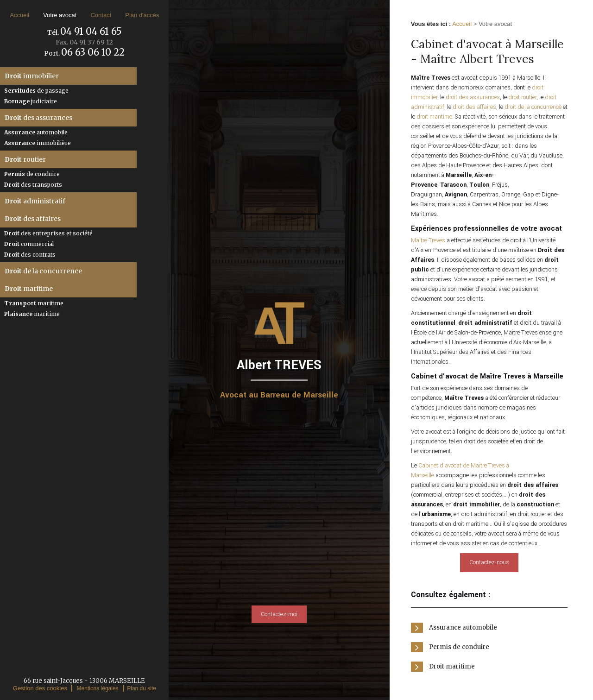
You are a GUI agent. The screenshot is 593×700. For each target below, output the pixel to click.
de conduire (32, 174)
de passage (36, 91)
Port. (84, 53)
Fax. (84, 42)
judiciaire (31, 101)
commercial (29, 244)
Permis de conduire (459, 647)
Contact (101, 15)
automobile (36, 132)
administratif (35, 201)
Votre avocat (60, 15)
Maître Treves (428, 240)
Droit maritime (452, 666)
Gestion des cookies (40, 688)
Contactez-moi (279, 614)
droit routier (522, 97)
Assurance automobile (463, 627)
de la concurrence (43, 271)
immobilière (38, 143)
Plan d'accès (142, 15)
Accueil (19, 15)
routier (25, 159)
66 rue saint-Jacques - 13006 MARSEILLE (84, 681)
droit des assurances (473, 97)
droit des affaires (474, 107)
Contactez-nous (489, 562)
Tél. (85, 32)
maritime (29, 289)
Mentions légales (98, 688)
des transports (33, 185)
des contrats (30, 255)
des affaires (33, 219)
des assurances (38, 118)
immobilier (32, 76)
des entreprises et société (48, 233)
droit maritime (434, 117)
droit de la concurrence (533, 107)
